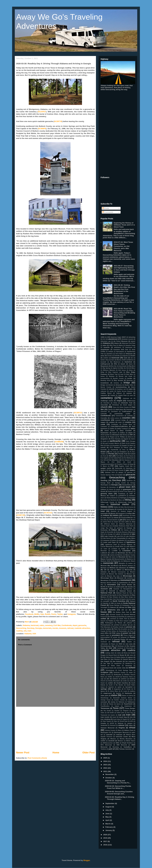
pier (132, 625)
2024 (105, 761)
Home (56, 753)
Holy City (124, 507)
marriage (106, 557)
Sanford (103, 666)
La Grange (109, 534)
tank (104, 704)
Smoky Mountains (114, 681)
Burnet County (106, 387)
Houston (114, 511)
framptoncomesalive (107, 464)
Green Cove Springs (126, 492)
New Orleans (114, 597)
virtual (132, 728)
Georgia (39, 628)
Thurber (117, 711)
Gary (110, 470)
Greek (103, 491)
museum (62, 628)
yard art (112, 749)
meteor (131, 563)
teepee (117, 706)
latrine (114, 540)
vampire (130, 723)
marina (112, 555)
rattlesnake (104, 644)
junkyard (120, 528)
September (110, 803)
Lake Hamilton (130, 536)
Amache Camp (130, 345)
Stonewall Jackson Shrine (123, 698)
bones (103, 376)
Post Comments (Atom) (37, 758)
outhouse (130, 617)
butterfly (112, 389)
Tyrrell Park (124, 721)
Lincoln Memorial (106, 547)
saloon (130, 657)
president (116, 635)
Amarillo (107, 347)
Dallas (112, 429)
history (104, 507)
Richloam (121, 646)
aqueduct (110, 354)
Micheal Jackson (127, 566)
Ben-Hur (114, 366)
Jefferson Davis (109, 524)
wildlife (103, 741)
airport (133, 341)
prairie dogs (105, 635)
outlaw (103, 619)
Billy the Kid (125, 368)
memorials (47, 628)
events (103, 447)
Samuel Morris (128, 659)
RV (102, 657)
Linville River (119, 547)
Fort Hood (130, 456)
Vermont (113, 725)
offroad (122, 607)
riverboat (120, 648)
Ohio (130, 607)
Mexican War (105, 565)
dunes (133, 439)
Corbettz (130, 416)
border (130, 378)
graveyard (127, 489)
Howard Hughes (126, 511)
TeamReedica (105, 706)
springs (104, 689)
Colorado (104, 414)
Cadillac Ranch (106, 393)
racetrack (104, 642)
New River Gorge (127, 597)
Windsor (120, 741)
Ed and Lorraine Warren (111, 443)
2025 (105, 758)
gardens (103, 470)
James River (107, 522)
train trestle (105, 717)
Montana (114, 580)
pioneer (129, 627)
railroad (70, 628)
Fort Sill (103, 460)
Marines (120, 555)
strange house (106, 700)
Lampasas (106, 540)
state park (104, 695)
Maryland (122, 557)
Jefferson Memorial (126, 524)
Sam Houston (115, 659)
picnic (125, 625)
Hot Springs (129, 509)
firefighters (123, 452)
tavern (119, 704)
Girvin (111, 490)
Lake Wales (132, 538)
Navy (131, 593)
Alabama (26, 625)
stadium (133, 691)
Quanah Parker (120, 639)
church (104, 407)
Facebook (29, 614)
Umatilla (103, 723)
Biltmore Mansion (109, 370)
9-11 (104, 339)
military (132, 568)
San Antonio (117, 661)
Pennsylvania (106, 625)
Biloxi (133, 368)
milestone (122, 568)
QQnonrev (108, 639)
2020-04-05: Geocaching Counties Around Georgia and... (119, 793)
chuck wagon (128, 405)
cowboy (112, 422)
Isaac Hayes (107, 518)
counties (126, 418)
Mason (131, 557)
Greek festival (113, 492)
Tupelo (125, 719)
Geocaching (21, 628)
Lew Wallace (131, 540)
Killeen (114, 530)
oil (102, 610)
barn (113, 360)
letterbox (122, 540)
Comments (108, 212)
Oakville (106, 603)
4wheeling (132, 337)
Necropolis (113, 595)
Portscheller (123, 631)
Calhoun (119, 393)
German (103, 487)
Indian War (131, 513)
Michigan (104, 568)
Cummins (104, 426)
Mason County (106, 559)
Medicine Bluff (105, 561)
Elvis (108, 446)
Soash (103, 683)
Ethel (131, 446)
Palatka (111, 621)
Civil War (57, 625)
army (102, 356)
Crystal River (127, 424)
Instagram (72, 614)
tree (131, 717)
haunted (132, 498)
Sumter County (119, 700)
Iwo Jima (104, 520)
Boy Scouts (119, 380)
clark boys (119, 409)
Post (131, 631)
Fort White (116, 462)
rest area (129, 644)
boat (122, 374)
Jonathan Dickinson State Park (123, 526)
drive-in (130, 437)
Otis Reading (112, 617)
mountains (112, 585)
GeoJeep (31, 628)
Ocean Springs (114, 605)
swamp (113, 702)
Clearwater (130, 410)
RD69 (121, 644)
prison (115, 637)
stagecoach (108, 693)
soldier (110, 683)
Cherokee (106, 403)
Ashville (117, 356)
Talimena (121, 702)
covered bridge (121, 420)
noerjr (133, 599)
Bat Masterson (115, 362)
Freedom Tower (122, 464)
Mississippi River (107, 578)
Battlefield (128, 362)
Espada (124, 446)
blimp (102, 372)
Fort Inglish (104, 458)
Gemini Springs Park (108, 475)
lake (134, 534)
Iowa (134, 516)
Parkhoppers (109, 623)
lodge (123, 549)
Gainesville (119, 468)
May (107, 817)
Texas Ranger (130, 708)
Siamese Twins (128, 677)
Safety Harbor (121, 657)
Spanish (111, 687)
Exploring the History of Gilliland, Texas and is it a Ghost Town (124, 225)
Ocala (118, 603)
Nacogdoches (128, 589)
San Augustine (130, 661)
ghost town (125, 487)
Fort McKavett (128, 458)
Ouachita (121, 617)
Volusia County (110, 730)
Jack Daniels (113, 520)
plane (109, 629)
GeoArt (120, 475)
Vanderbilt (104, 725)
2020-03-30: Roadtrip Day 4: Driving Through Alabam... (119, 798)
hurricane (104, 513)
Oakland (133, 601)
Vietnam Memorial (108, 728)
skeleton (124, 679)
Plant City (117, 629)
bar (132, 358)
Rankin (129, 642)
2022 (105, 768)
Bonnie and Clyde (125, 376)
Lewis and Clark (109, 542)
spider (119, 687)
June (108, 814)
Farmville (104, 450)
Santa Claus (116, 666)
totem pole (120, 713)
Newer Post (23, 753)
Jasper (116, 522)
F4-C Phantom (115, 448)
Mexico (116, 565)
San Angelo (105, 661)
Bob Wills (130, 374)
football (133, 454)
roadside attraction (82, 628)
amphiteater (105, 349)
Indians (116, 515)
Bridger (103, 385)
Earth (105, 441)
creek (103, 424)
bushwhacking (121, 387)
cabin (42, 625)
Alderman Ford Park (129, 343)
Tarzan (111, 704)
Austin (133, 356)
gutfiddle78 (122, 496)
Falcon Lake (128, 448)
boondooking (105, 378)
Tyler (115, 721)
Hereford (113, 500)
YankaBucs (128, 747)
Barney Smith (121, 360)
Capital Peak (122, 395)
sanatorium (118, 663)
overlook (113, 619)
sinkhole (115, 679)
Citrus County (124, 407)
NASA (103, 591)
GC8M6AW (59, 442)
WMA (117, 743)
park (133, 621)
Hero (120, 500)
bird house (122, 370)
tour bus (130, 713)
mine (112, 570)
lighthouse (131, 542)
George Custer (120, 483)
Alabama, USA (30, 634)
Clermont (104, 412)
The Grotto (107, 711)
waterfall (109, 735)
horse (131, 507)
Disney (125, 435)
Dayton (115, 433)
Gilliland (103, 490)
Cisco (115, 407)
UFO (132, 721)
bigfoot (115, 368)
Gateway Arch (110, 472)
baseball (103, 362)
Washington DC (106, 733)
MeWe (37, 614)
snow (131, 681)
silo (25, 631)
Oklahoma (111, 610)
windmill (111, 741)
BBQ (115, 364)
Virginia (122, 728)
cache (111, 391)
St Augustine (116, 689)
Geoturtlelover (127, 485)
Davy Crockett (126, 430)
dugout (126, 439)
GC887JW (21, 515)
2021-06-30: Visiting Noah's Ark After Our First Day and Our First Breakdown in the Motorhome (124, 289)
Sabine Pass (110, 657)
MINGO (119, 570)
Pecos (120, 623)
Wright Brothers (128, 743)
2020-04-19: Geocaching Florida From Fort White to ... (118, 787)
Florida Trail (123, 454)
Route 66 (123, 655)
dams (133, 428)
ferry (124, 450)
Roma (126, 653)
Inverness (126, 516)
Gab (42, 614)
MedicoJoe (117, 561)
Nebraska (104, 595)
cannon (129, 393)
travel (114, 717)
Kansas (129, 528)
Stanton (119, 693)
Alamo (117, 343)
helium (105, 500)
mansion (104, 555)
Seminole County (119, 673)
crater (120, 422)
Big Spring (106, 368)
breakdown (105, 383)
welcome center (122, 737)
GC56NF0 (42, 129)
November (110, 774)
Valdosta (121, 723)
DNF (131, 435)
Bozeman (130, 380)
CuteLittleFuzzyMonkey (119, 426)
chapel (119, 401)
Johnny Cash (105, 526)
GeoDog (104, 480)
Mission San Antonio (116, 574)
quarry (131, 639)
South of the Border (116, 685)
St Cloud (127, 689)
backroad (35, 625)
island (116, 518)
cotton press (115, 418)
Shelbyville (117, 675)
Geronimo (112, 487)
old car (124, 610)
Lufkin (113, 553)
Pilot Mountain (105, 627)
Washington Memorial (121, 733)
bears (131, 364)
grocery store (107, 494)
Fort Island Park (116, 458)
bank (126, 358)
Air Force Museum (121, 341)
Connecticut (120, 416)
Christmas (116, 405)
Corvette (104, 418)
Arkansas (129, 354)
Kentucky (104, 530)
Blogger (87, 860)
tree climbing (105, 719)
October (109, 778)
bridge (127, 383)
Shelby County (106, 675)
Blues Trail (114, 374)
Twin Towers (107, 721)
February (109, 827)
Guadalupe (122, 494)
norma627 (106, 601)
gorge (118, 490)
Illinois (113, 513)
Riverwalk (130, 648)
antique (111, 352)
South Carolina (122, 683)
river (110, 648)
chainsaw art (127, 398)
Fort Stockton (114, 460)
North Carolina (119, 601)
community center (122, 414)
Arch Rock (119, 354)
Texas (116, 708)
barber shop (105, 360)
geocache (82, 625)
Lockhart (114, 549)
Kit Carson (125, 530)
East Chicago (131, 441)
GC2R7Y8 (58, 121)
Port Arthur (112, 631)
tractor (113, 715)
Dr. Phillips (121, 437)
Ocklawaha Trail (128, 605)
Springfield (129, 687)
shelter (110, 677)
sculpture (105, 672)
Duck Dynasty (116, 439)
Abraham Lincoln (127, 339)
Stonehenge (105, 698)
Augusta (125, 356)
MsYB (103, 587)
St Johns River (113, 691)
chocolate (104, 405)
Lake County (109, 536)
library (121, 542)
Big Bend (132, 366)
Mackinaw (121, 553)
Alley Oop (113, 345)
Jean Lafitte (125, 522)
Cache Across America (125, 391)
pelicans (130, 623)
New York (104, 599)
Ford (104, 456)
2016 (105, 845)
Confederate (67, 625)
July (107, 810)
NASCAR (112, 591)
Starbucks (129, 693)
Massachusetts (119, 559)
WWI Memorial (122, 745)
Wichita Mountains (126, 739)
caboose (103, 391)
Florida (111, 454)
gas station (131, 470)
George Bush (105, 483)
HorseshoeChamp (107, 509)
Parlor (54, 614)
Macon (131, 553)
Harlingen (123, 498)
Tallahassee (131, 702)
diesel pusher (105, 435)
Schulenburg (110, 670)
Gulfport (112, 496)
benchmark (123, 366)
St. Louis (124, 691)
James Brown (131, 520)
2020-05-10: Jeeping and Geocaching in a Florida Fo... (118, 782)
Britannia (119, 385)
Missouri (120, 578)
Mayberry (130, 559)
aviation (106, 358)
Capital (113, 395)
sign (102, 679)
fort (110, 456)
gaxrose (130, 472)
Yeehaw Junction (125, 749)
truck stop (117, 719)
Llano (105, 549)
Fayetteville (115, 450)
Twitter (60, 614)
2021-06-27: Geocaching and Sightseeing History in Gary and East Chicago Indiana (124, 269)
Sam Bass (104, 659)
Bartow (131, 360)
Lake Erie (120, 536)
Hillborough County (107, 502)
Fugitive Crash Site (126, 466)
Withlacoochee (108, 743)
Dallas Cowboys (123, 429)
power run (127, 633)
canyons (104, 395)
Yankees (103, 749)
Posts (106, 208)
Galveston (129, 468)
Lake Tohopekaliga (119, 538)
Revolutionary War (108, 646)
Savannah (129, 666)
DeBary (123, 433)
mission (104, 572)
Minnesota (129, 570)
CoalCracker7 (127, 411)
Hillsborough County (125, 502)
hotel (103, 511)
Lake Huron (107, 538)
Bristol (111, 385)
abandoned (113, 339)
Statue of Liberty (128, 696)
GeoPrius (130, 481)
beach (123, 364)
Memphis (122, 563)
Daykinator (105, 433)
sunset (130, 700)
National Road (121, 593)
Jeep (133, 522)
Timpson (126, 711)
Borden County (118, 378)
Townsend (104, 715)
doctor (103, 437)
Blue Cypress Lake (115, 372)
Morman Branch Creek (108, 583)
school (132, 668)
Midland (112, 568)
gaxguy (121, 472)
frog (131, 464)
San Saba (107, 663)
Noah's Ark (125, 599)
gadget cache (106, 468)
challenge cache (107, 401)
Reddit (48, 614)
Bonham (112, 376)
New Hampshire (124, 595)
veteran (121, 725)
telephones (128, 706)
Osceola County (115, 615)
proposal (124, 637)
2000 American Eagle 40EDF (117, 337)
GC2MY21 (78, 413)
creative (128, 422)
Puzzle (133, 637)
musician (116, 589)
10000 (103, 337)
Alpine (121, 345)
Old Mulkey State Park (121, 612)
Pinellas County (118, 627)
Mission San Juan (113, 576)
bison (131, 370)
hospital (120, 509)
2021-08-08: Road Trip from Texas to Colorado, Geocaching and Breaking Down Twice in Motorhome (124, 313)
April (108, 820)
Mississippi (128, 576)
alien (105, 345)
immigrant (122, 514)
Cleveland (114, 412)
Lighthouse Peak (111, 545)
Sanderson (129, 663)
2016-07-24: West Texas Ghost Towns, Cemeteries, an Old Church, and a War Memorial (123, 246)
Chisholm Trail (127, 403)
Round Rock (113, 655)
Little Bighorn (131, 547)
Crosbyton (115, 424)
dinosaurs (116, 435)
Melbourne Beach (129, 561)
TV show (132, 719)
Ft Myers (104, 466)
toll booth (110, 713)
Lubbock (104, 553)
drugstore (104, 439)
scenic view (121, 668)
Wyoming (116, 747)
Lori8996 (115, 551)
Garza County (119, 470)
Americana (129, 347)
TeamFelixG (128, 704)
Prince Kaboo (128, 635)
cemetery (49, 625)
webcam (119, 735)
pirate (102, 629)
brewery (116, 383)
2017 (105, 841)
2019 (105, 838)
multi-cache (120, 587)
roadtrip (19, 631)
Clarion (110, 410)
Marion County (130, 555)
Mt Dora (111, 587)
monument (126, 580)
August (109, 807)
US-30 (112, 723)
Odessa (113, 607)
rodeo (119, 653)
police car (126, 629)
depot (75, 625)
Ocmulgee (104, 607)
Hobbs (116, 507)
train (29, 631)
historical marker (120, 504)
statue (114, 695)
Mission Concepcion (118, 572)
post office (105, 633)
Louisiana (126, 551)
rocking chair (110, 653)
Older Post (89, 753)
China (115, 403)
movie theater (127, 585)
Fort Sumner (126, 460)
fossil (129, 462)
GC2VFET (42, 112)
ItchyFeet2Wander (127, 518)
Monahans (104, 580)
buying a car (122, 389)
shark (131, 673)
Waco (120, 730)
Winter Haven (131, 741)
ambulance (118, 347)
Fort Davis (120, 456)
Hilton (103, 505)
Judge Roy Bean (107, 528)
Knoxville (110, 532)
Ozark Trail (123, 619)
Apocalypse (120, 352)
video (131, 725)
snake (125, 681)
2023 (105, 765)
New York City (114, 599)
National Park (106, 593)
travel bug (123, 717)
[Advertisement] (55, 729)
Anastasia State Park (121, 350)
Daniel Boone (110, 431)
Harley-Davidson (112, 498)
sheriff (117, 677)
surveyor (104, 702)
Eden (124, 443)
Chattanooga (131, 401)
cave (131, 395)
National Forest (126, 591)
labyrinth (126, 534)
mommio (130, 578)
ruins (131, 655)
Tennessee (105, 708)
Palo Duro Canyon (122, 621)
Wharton (113, 739)
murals (55, 628)
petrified (117, 625)
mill (105, 570)
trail (120, 715)
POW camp (116, 633)
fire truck (113, 452)
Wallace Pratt (129, 730)
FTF (112, 466)
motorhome (123, 583)
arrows (110, 356)
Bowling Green (106, 380)
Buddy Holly (129, 385)
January (109, 830)
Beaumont (104, 366)
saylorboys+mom (107, 668)
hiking (128, 500)
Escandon (116, 446)
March (108, 824)
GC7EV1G (48, 513)
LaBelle (118, 534)
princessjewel (105, 637)
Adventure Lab (106, 341)
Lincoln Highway (127, 545)
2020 (105, 835)
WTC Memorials (106, 745)
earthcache (115, 441)
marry (114, 557)
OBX (112, 603)
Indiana (106, 515)
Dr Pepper (111, 437)
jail (121, 520)
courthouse (105, 420)
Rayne (113, 644)
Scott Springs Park (125, 670)
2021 (105, 771)
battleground (105, 364)
